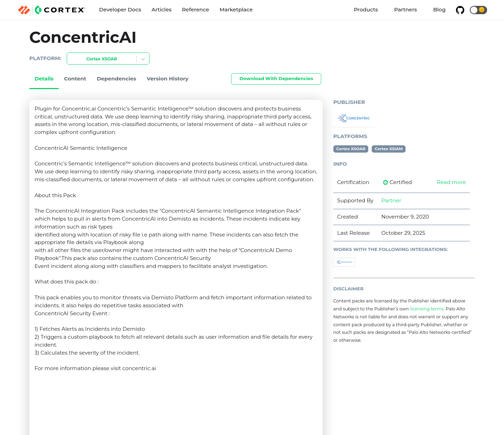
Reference (196, 9)
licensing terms (427, 309)
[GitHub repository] (460, 10)
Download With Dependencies (276, 78)
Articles (162, 9)
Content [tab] (75, 79)
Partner (391, 200)
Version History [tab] (168, 79)
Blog (439, 9)
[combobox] (71, 59)
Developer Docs (120, 9)
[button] (478, 10)
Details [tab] (44, 79)
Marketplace (236, 9)
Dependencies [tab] (117, 79)
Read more (451, 182)
